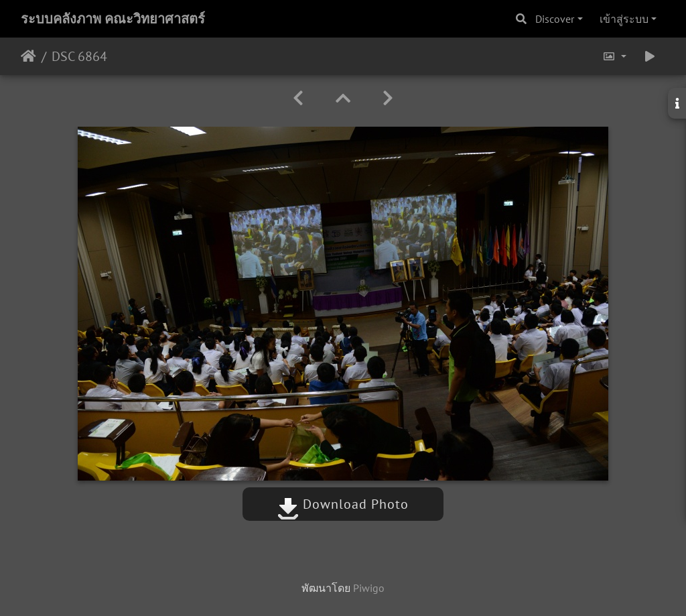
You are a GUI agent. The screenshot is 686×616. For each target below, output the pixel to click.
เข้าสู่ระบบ (624, 19)
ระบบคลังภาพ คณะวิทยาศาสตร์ (113, 19)
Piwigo (369, 588)
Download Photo (343, 504)
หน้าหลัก (28, 56)
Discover (555, 19)
